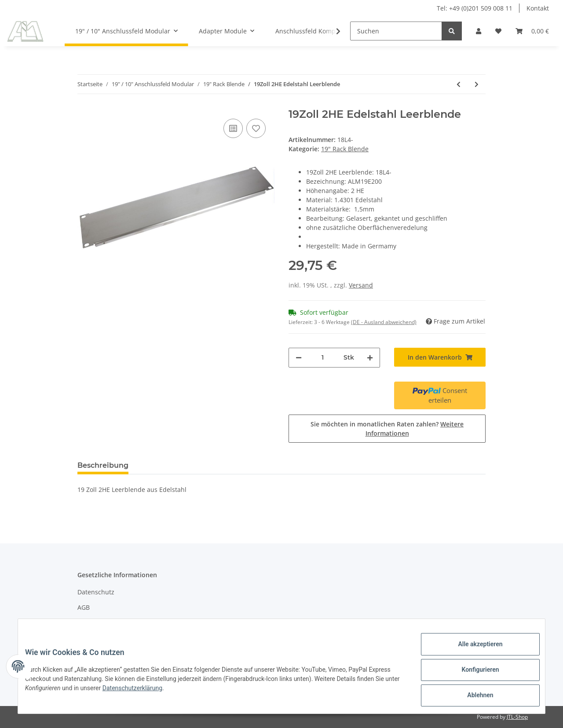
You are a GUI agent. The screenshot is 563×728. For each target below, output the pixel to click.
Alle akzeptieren (473, 651)
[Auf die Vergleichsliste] (233, 128)
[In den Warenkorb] (440, 357)
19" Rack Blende (345, 149)
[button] (479, 31)
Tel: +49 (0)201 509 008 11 (475, 8)
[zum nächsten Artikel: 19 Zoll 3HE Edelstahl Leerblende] (477, 84)
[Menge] (323, 358)
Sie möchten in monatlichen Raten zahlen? (387, 429)
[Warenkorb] (532, 31)
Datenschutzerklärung (155, 692)
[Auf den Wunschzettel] (256, 128)
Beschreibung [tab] (103, 465)
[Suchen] (396, 31)
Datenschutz (96, 592)
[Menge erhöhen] (370, 358)
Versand (361, 285)
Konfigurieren (473, 674)
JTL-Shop (517, 717)
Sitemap (90, 623)
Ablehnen (473, 697)
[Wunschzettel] (498, 31)
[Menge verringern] (299, 358)
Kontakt (538, 8)
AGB (84, 607)
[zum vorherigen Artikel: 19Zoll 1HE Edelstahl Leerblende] (459, 84)
